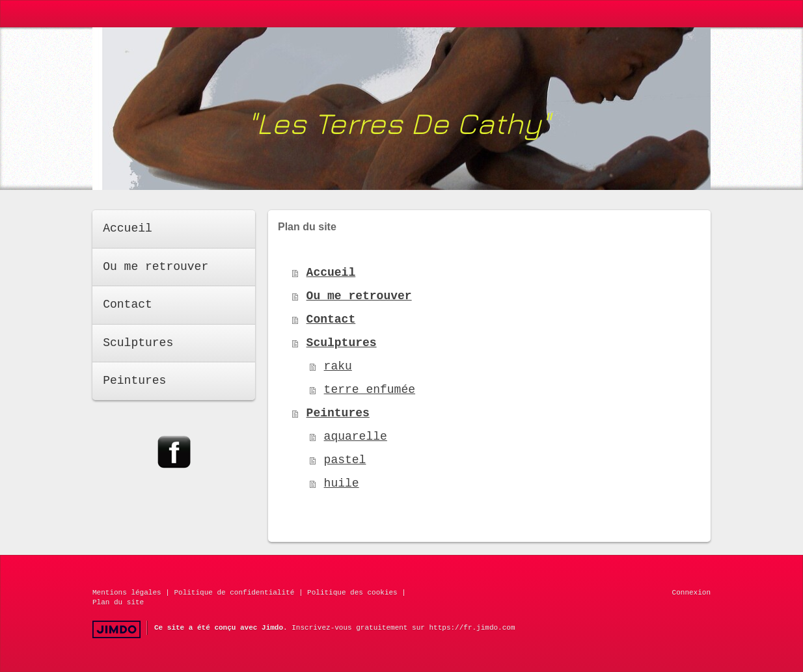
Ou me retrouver (359, 296)
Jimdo (116, 629)
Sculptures (342, 343)
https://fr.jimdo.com (472, 628)
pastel (345, 460)
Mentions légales (127, 593)
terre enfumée (370, 390)
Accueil (331, 273)
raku (338, 366)
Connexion (691, 593)
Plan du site (118, 602)
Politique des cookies (352, 593)
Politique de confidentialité (234, 593)
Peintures (338, 413)
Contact (331, 319)
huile (342, 483)
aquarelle (356, 437)
